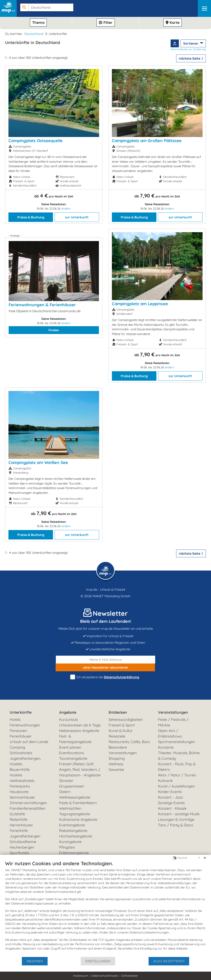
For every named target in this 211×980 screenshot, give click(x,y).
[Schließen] (205, 858)
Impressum (81, 976)
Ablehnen (35, 961)
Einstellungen (98, 961)
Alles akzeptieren (169, 961)
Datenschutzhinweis (105, 976)
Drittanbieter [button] (130, 976)
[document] (105, 908)
